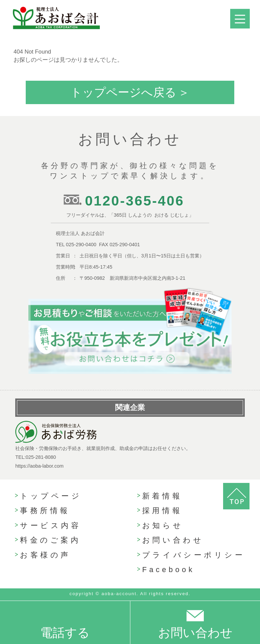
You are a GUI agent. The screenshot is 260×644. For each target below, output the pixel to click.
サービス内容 (50, 525)
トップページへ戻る (123, 92)
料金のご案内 (50, 540)
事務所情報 (45, 511)
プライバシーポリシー (194, 555)
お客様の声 (45, 555)
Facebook (168, 570)
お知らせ (163, 525)
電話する (65, 633)
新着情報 (162, 496)
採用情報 (162, 511)
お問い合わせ (173, 540)
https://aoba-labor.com (39, 466)
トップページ (51, 496)
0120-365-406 (135, 201)
